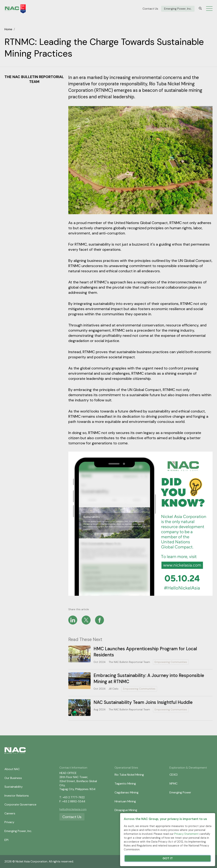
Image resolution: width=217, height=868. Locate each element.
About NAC (12, 769)
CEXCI (173, 775)
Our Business (13, 778)
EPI (6, 840)
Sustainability (14, 787)
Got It (168, 858)
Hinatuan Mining (125, 801)
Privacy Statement (186, 834)
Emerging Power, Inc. (178, 9)
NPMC (173, 784)
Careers (10, 813)
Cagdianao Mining (127, 792)
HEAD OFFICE (68, 773)
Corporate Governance (20, 804)
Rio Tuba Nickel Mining (129, 775)
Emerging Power (180, 792)
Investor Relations (17, 796)
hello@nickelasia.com (73, 809)
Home (8, 29)
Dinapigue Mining (126, 810)
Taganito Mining (125, 784)
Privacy (9, 822)
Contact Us (150, 9)
